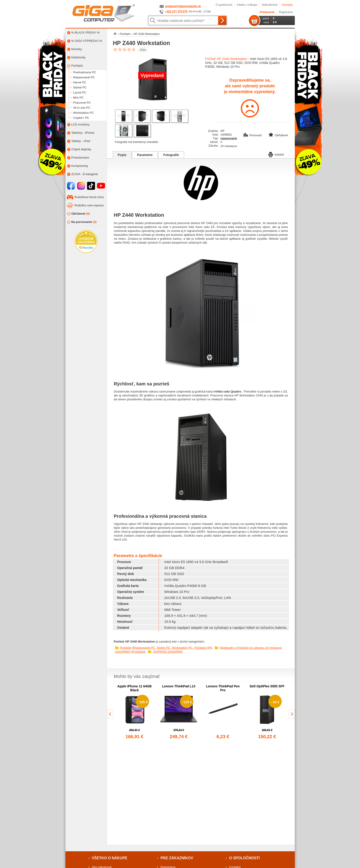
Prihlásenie (267, 12)
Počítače (126, 648)
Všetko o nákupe (247, 5)
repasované (229, 138)
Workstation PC (182, 648)
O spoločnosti (224, 5)
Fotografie (171, 155)
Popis (122, 155)
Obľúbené (79, 214)
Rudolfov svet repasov (89, 205)
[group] (135, 712)
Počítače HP (202, 648)
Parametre (145, 155)
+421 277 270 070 (176, 11)
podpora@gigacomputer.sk (183, 6)
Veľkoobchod (270, 5)
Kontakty (287, 5)
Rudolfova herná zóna (89, 197)
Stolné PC (164, 648)
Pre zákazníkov (177, 858)
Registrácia (286, 12)
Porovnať (253, 135)
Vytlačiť (276, 154)
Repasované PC (144, 648)
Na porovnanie (82, 222)
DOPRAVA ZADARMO (168, 652)
